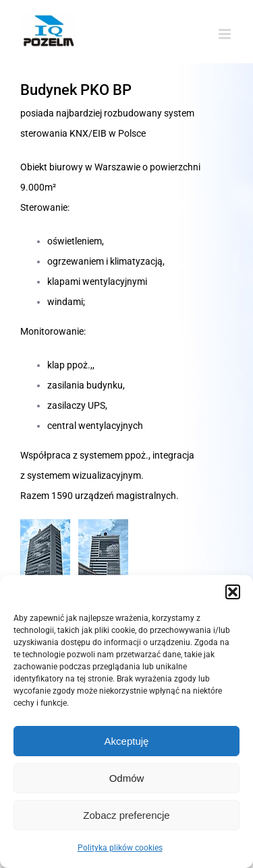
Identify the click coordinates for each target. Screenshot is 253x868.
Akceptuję (127, 741)
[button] (233, 592)
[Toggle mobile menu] (226, 34)
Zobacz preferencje (126, 815)
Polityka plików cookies (120, 848)
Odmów (127, 778)
